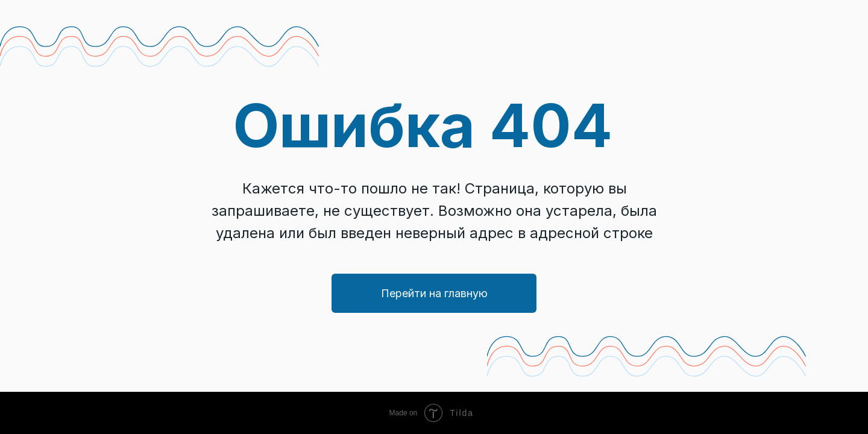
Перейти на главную (434, 293)
